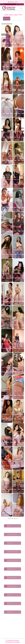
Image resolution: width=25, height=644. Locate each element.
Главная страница (9, 15)
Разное (16, 15)
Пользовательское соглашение (12, 642)
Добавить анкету (13, 2)
